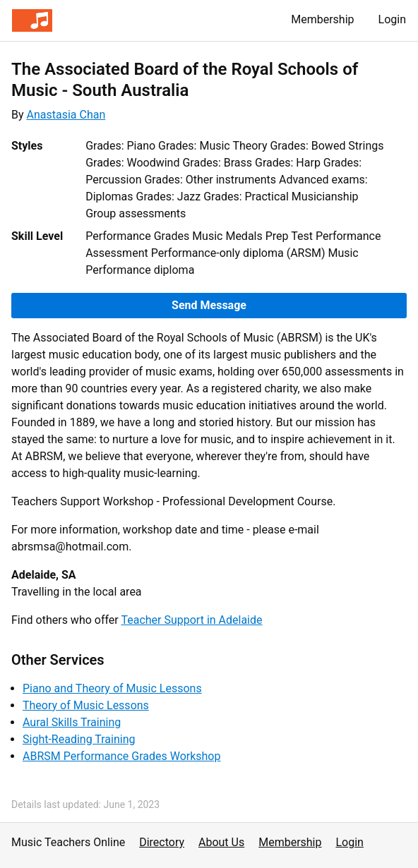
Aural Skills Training (72, 722)
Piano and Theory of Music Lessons (112, 688)
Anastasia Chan (66, 115)
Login (392, 19)
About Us (221, 842)
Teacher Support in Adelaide (191, 620)
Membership (322, 19)
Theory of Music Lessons (86, 705)
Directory (162, 842)
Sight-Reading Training (79, 739)
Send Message (209, 305)
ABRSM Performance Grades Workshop (121, 756)
